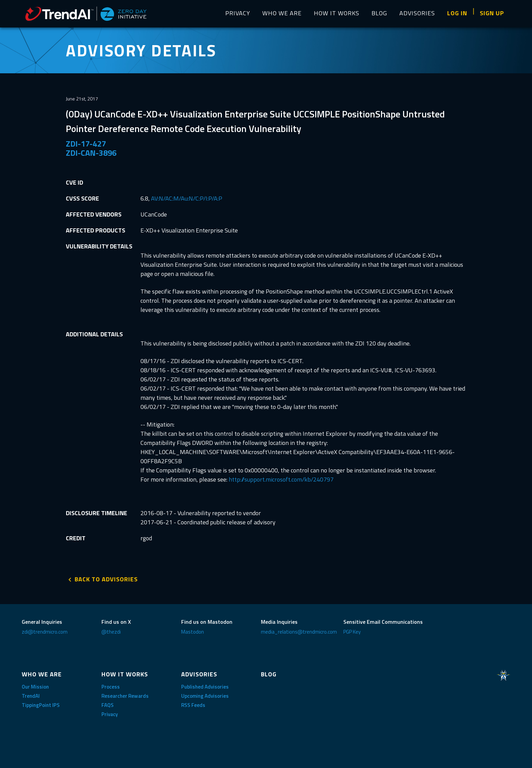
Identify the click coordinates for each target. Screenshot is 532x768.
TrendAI (31, 696)
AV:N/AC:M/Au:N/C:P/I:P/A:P (187, 198)
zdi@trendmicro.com (45, 632)
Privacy (110, 714)
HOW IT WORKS (337, 13)
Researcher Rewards (125, 696)
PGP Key (352, 632)
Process (111, 687)
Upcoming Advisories (205, 696)
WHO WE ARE (282, 13)
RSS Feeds (193, 705)
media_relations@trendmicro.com (299, 632)
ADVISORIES (417, 13)
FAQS (108, 705)
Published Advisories (205, 687)
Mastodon (193, 632)
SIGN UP (492, 13)
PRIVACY (238, 13)
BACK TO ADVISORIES (106, 579)
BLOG (379, 13)
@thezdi (111, 632)
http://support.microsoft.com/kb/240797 (281, 479)
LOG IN (457, 13)
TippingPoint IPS (41, 705)
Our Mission (35, 687)
